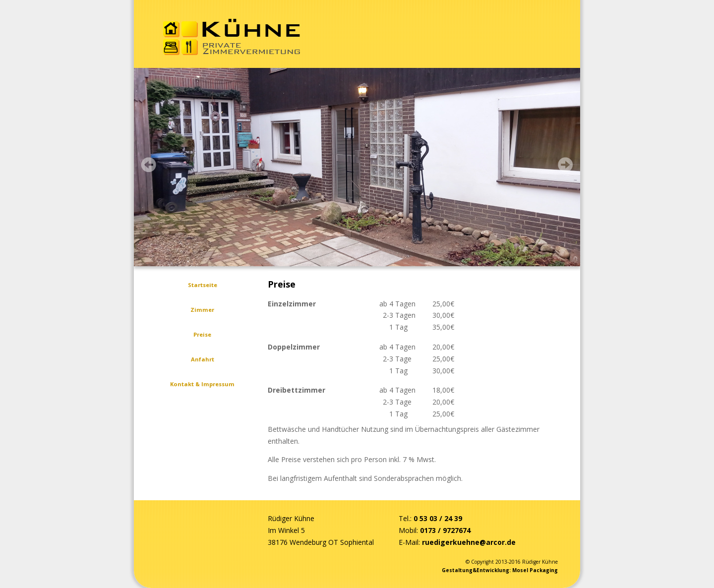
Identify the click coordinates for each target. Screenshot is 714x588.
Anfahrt (203, 359)
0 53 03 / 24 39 (438, 518)
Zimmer (202, 310)
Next (565, 165)
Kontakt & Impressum (202, 384)
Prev (149, 165)
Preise (202, 334)
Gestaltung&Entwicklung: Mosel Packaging (500, 570)
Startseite (203, 285)
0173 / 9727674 (445, 530)
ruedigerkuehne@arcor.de (469, 542)
